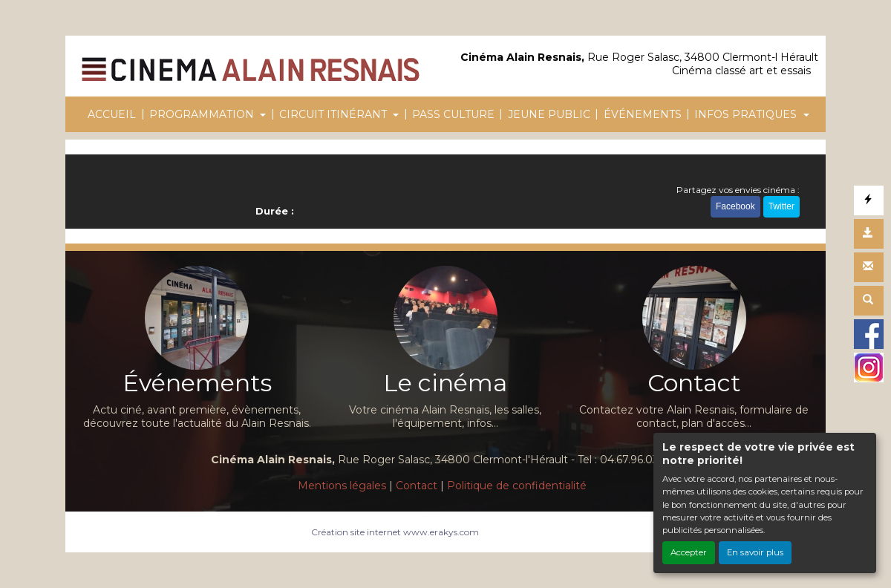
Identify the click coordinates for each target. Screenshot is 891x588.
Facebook (735, 206)
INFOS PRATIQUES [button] (747, 114)
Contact (417, 486)
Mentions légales (342, 486)
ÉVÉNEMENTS (643, 114)
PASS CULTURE (453, 114)
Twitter (781, 206)
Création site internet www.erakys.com (395, 532)
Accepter (689, 552)
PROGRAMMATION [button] (203, 114)
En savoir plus (755, 552)
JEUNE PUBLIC (549, 114)
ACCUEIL (112, 114)
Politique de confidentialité (517, 486)
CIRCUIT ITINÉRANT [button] (334, 114)
